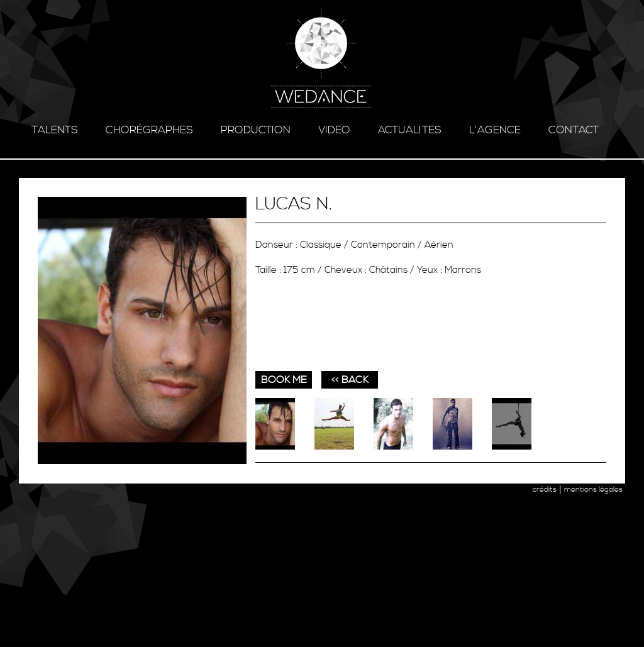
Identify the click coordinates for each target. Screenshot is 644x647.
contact (574, 130)
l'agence (495, 130)
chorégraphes (149, 130)
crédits (545, 489)
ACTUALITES (410, 130)
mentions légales (593, 489)
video (334, 130)
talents (55, 130)
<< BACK (350, 380)
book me (284, 380)
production (256, 130)
